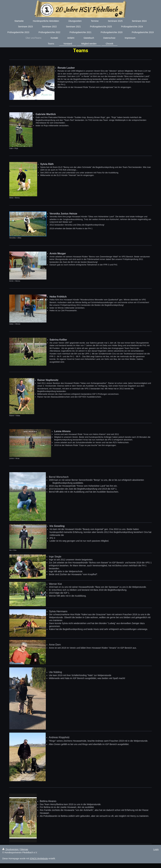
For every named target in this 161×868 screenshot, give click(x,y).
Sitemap (24, 849)
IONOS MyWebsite (39, 859)
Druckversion (11, 849)
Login (156, 849)
